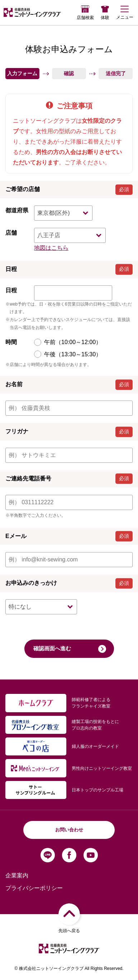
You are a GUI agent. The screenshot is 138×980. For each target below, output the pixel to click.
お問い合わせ (69, 830)
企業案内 (17, 875)
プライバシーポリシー (34, 888)
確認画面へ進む (70, 649)
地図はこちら (51, 248)
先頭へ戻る (69, 918)
